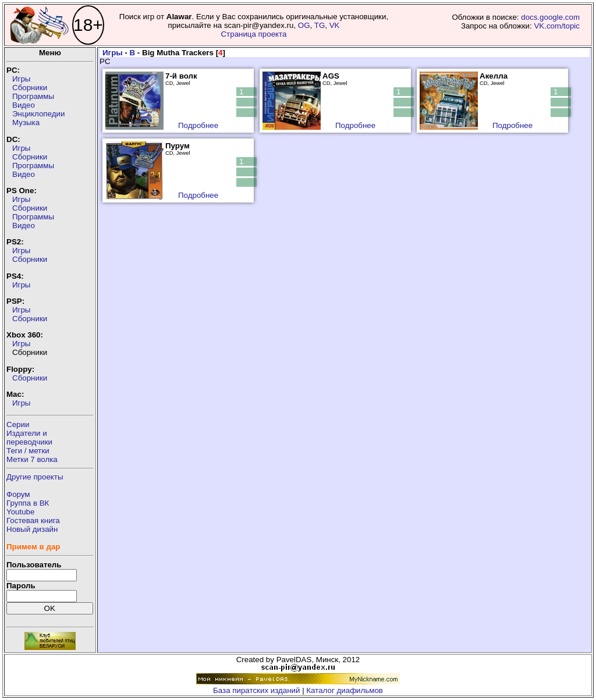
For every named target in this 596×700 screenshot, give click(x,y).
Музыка (26, 122)
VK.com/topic (557, 26)
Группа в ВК (28, 503)
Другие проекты (35, 477)
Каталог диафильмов (345, 690)
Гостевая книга (33, 520)
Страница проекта (253, 34)
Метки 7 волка (32, 459)
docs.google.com (550, 17)
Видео (24, 105)
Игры (21, 79)
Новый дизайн (32, 529)
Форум (18, 494)
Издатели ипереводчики (29, 438)
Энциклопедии (38, 114)
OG (304, 25)
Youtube (20, 512)
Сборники (30, 88)
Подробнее (198, 125)
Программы (33, 96)
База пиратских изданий (256, 690)
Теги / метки (28, 451)
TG (320, 25)
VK (335, 25)
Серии (18, 424)
